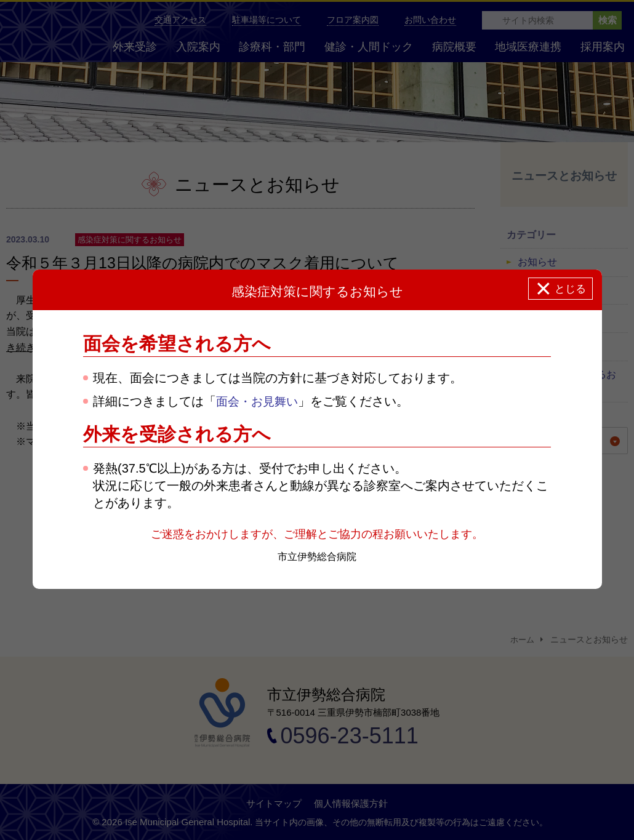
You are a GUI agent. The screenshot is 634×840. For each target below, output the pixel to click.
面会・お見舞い (259, 401)
